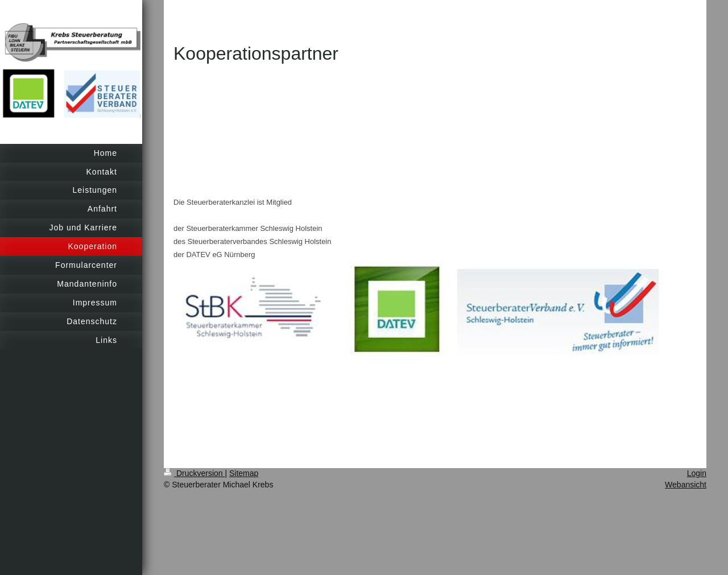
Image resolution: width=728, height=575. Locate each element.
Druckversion (194, 473)
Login (697, 473)
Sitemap (244, 473)
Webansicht (686, 485)
